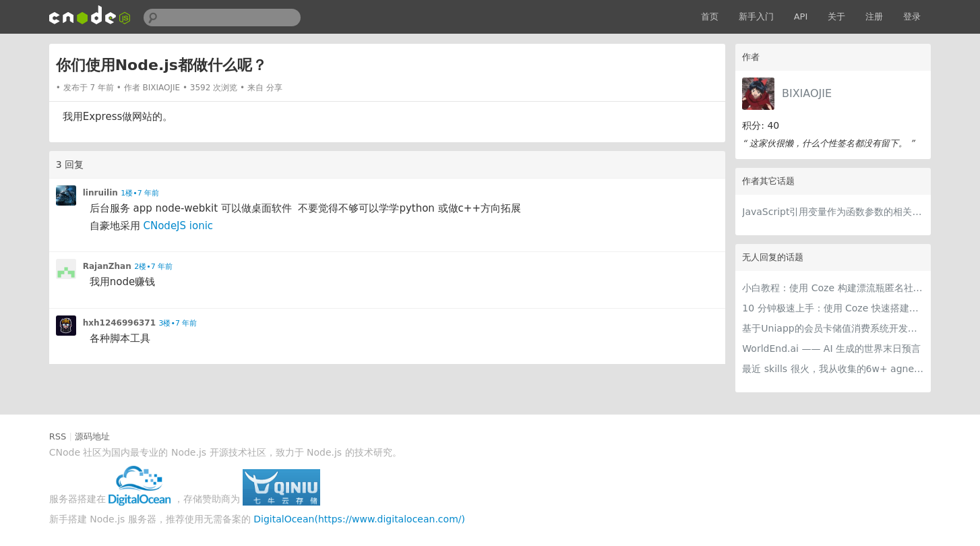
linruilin (100, 193)
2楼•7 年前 (153, 267)
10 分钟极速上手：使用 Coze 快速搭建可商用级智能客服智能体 (833, 308)
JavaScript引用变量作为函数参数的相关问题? (833, 212)
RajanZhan (107, 266)
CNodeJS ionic (178, 226)
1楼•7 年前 (140, 193)
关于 (836, 17)
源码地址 (92, 436)
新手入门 (756, 17)
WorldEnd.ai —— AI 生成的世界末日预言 (831, 348)
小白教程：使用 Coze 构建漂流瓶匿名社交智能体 (833, 288)
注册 (874, 17)
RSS (58, 436)
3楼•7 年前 (178, 323)
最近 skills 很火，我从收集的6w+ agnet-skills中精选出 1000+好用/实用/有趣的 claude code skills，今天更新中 (833, 369)
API (801, 17)
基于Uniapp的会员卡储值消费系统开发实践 (833, 328)
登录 (912, 17)
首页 (710, 17)
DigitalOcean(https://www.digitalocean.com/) (359, 519)
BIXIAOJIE (807, 93)
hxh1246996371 (119, 323)
